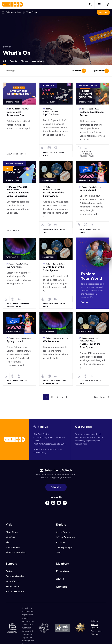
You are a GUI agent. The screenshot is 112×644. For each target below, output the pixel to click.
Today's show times (12, 12)
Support (11, 564)
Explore (61, 525)
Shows (24, 61)
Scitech (7, 47)
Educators (63, 571)
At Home (61, 542)
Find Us (43, 427)
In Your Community (66, 537)
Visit (9, 525)
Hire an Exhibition (15, 592)
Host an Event (13, 547)
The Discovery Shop (16, 552)
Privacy (94, 628)
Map (10, 542)
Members (62, 564)
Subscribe (56, 487)
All (4, 61)
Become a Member (15, 576)
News (59, 552)
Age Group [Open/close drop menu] (101, 71)
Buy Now (103, 12)
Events (13, 61)
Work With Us (13, 581)
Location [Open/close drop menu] (79, 71)
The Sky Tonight (64, 547)
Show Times (12, 532)
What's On (11, 537)
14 (66, 397)
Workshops (38, 61)
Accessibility (97, 631)
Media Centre (13, 586)
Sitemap (95, 634)
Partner (10, 571)
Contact (61, 587)
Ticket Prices (30, 12)
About (60, 579)
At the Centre (63, 532)
